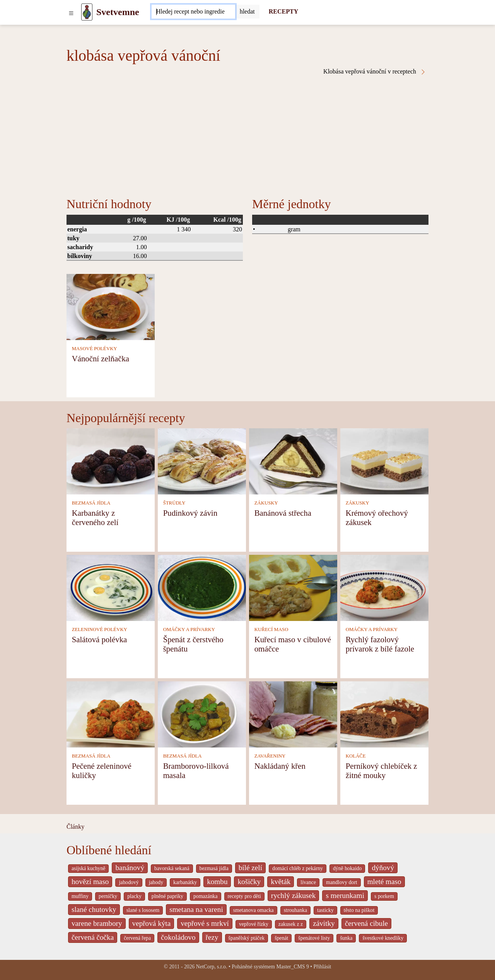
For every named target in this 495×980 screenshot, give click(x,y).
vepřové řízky (254, 924)
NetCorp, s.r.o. (212, 967)
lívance (308, 882)
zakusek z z (291, 924)
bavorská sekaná (172, 868)
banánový (130, 868)
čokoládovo (178, 937)
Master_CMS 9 (292, 967)
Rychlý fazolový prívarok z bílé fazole (380, 644)
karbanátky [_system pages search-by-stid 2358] (185, 882)
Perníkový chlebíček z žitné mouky (381, 770)
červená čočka (93, 937)
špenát (281, 938)
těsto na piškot (359, 910)
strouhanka (295, 910)
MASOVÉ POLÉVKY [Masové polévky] (95, 349)
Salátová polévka (100, 639)
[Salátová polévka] (111, 587)
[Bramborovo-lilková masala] (202, 714)
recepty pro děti (244, 896)
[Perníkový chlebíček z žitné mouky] (384, 714)
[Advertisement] (247, 133)
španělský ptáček (247, 938)
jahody (156, 882)
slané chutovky (94, 909)
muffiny (80, 896)
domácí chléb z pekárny (298, 868)
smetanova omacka (253, 910)
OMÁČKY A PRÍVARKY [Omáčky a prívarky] (189, 629)
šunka (346, 938)
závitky (324, 923)
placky (134, 896)
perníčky (108, 896)
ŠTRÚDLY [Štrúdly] (174, 503)
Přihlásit (323, 967)
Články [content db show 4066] (75, 827)
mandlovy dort (342, 882)
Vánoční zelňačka (101, 358)
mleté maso (384, 882)
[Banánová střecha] (293, 461)
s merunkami (345, 895)
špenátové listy (314, 938)
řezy (212, 937)
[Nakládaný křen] (293, 714)
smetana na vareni (196, 909)
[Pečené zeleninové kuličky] (111, 714)
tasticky (325, 910)
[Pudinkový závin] (202, 461)
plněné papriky (167, 896)
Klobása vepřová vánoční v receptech (375, 72)
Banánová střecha (283, 513)
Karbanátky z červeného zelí (95, 517)
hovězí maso (90, 882)
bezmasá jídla (214, 868)
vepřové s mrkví (205, 923)
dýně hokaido (347, 868)
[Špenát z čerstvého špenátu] (202, 587)
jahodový (129, 882)
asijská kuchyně (88, 868)
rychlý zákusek (294, 895)
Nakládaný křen (280, 766)
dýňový (383, 868)
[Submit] (247, 12)
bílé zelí (250, 868)
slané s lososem (143, 910)
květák (281, 882)
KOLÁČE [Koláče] (356, 756)
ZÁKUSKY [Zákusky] (266, 503)
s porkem (384, 896)
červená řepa (137, 938)
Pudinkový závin (190, 513)
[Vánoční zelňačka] (111, 306)
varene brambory (97, 923)
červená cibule (366, 923)
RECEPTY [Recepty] (283, 11)
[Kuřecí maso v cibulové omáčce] (293, 587)
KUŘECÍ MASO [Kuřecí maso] (271, 629)
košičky (249, 882)
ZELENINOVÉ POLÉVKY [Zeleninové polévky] (100, 629)
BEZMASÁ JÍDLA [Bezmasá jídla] (91, 503)
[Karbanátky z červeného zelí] (111, 461)
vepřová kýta (152, 923)
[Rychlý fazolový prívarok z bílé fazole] (384, 587)
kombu (217, 882)
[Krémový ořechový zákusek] (384, 461)
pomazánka (206, 896)
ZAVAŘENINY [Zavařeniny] (270, 756)
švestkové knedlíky (383, 938)
